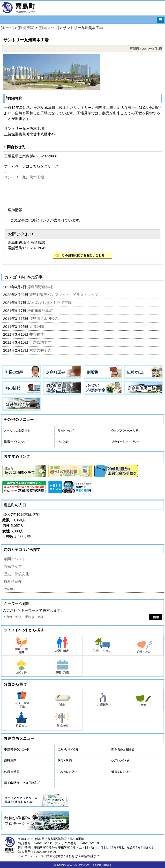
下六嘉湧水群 (41, 342)
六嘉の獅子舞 (41, 350)
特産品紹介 (13, 581)
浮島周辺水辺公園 (44, 319)
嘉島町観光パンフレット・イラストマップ (64, 295)
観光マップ (13, 566)
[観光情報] (26, 28)
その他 (9, 589)
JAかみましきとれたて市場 (50, 303)
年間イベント (15, 559)
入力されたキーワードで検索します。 (34, 610)
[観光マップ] (49, 28)
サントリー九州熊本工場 (24, 177)
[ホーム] (7, 28)
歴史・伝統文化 (16, 574)
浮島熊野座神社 (41, 287)
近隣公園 (37, 327)
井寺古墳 (37, 334)
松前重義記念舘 (41, 311)
